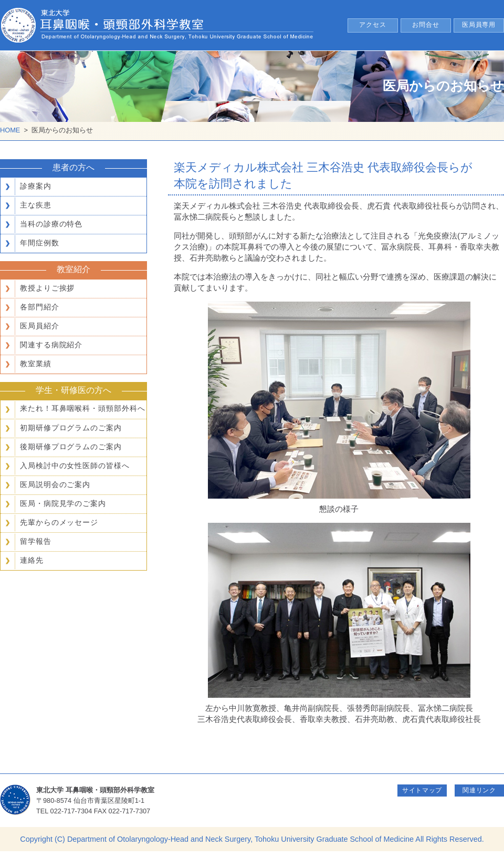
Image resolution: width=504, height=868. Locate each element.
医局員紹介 (40, 326)
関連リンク (479, 790)
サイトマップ (422, 790)
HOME (10, 130)
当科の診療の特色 (51, 224)
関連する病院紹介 (51, 345)
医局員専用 (479, 25)
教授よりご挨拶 (47, 288)
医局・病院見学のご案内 (63, 503)
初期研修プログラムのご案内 (71, 428)
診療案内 (36, 186)
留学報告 (36, 541)
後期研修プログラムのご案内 (71, 447)
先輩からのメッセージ (59, 522)
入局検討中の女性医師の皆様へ (75, 466)
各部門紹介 (40, 307)
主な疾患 (36, 205)
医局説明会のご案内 (55, 484)
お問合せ (426, 25)
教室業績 (36, 364)
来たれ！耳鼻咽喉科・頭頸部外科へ (83, 409)
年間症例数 (40, 243)
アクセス (373, 25)
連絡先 (32, 560)
